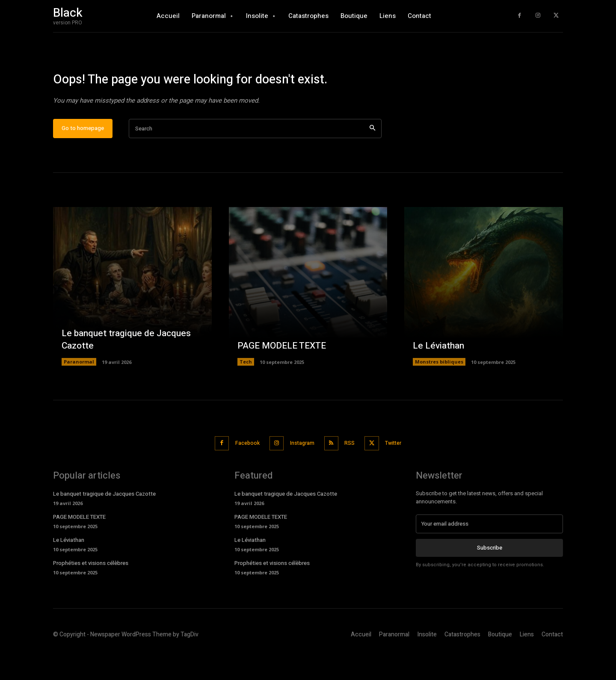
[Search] (372, 157)
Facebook (241, 471)
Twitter (401, 471)
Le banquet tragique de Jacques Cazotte (129, 368)
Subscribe (490, 575)
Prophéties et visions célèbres (91, 590)
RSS (353, 471)
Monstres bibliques (439, 390)
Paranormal (79, 390)
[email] (489, 551)
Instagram (301, 471)
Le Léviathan (440, 373)
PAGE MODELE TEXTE (284, 373)
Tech (246, 390)
